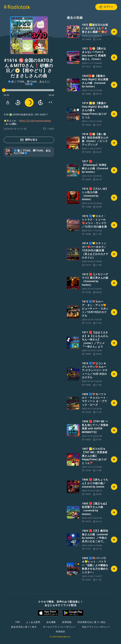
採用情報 (67, 622)
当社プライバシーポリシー (96, 627)
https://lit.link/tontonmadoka (35, 121)
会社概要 (51, 622)
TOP (18, 622)
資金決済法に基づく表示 (24, 627)
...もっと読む (10, 124)
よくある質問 (33, 622)
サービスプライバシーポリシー (59, 627)
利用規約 (60, 632)
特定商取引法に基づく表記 (92, 622)
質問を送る (29, 140)
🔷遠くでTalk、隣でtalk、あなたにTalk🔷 (29, 83)
